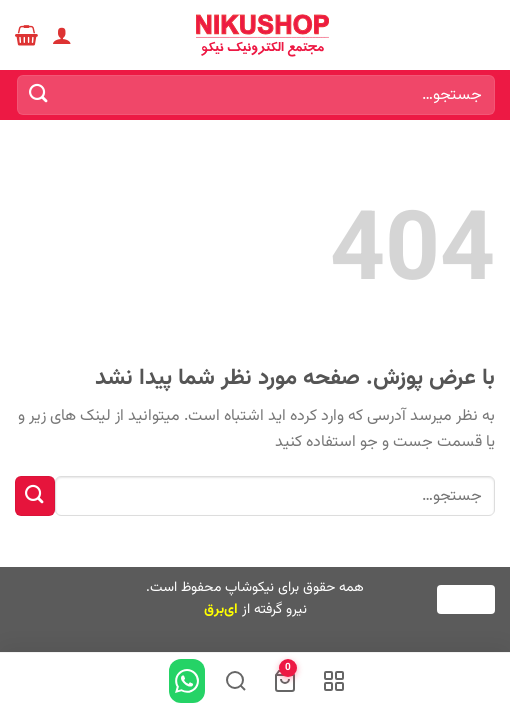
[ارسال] (39, 94)
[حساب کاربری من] (62, 35)
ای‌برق (221, 610)
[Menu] (483, 34)
